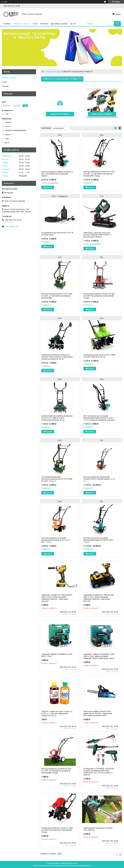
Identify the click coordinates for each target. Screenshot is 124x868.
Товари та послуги (53, 72)
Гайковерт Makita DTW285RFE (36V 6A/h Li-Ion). (57, 655)
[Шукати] (117, 24)
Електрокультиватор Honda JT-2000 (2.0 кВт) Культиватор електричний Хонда (57, 830)
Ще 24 (7, 143)
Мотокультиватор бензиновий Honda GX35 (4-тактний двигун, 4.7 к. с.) (99, 479)
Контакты (44, 24)
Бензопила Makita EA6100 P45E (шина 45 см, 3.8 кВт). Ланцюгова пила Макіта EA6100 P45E (98, 713)
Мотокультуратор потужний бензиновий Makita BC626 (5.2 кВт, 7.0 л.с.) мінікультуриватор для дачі (99, 418)
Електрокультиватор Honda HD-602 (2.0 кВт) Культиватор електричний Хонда (99, 296)
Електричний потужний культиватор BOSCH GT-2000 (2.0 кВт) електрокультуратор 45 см (57, 418)
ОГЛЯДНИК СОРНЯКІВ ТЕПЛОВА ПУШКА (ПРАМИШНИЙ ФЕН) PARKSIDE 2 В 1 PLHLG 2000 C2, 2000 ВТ (99, 772)
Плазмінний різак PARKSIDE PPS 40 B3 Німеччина (57, 234)
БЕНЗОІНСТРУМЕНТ (60, 114)
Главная (7, 24)
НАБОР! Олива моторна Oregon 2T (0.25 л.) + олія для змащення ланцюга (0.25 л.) (57, 713)
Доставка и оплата (59, 24)
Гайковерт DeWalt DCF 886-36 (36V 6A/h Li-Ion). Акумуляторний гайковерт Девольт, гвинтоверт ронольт (57, 598)
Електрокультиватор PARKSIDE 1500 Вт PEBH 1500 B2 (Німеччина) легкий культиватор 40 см (57, 357)
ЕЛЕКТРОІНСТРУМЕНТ (102, 114)
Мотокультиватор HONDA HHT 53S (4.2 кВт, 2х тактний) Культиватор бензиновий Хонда (99, 174)
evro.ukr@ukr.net (11, 227)
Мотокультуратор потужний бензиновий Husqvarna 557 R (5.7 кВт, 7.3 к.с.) (56, 540)
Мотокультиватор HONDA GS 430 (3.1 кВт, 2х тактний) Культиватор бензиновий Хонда (56, 771)
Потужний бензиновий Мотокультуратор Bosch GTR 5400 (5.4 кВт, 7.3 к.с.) (57, 479)
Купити (49, 187)
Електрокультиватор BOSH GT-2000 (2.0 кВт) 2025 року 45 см (99, 356)
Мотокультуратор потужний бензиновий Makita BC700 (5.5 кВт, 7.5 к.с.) (99, 540)
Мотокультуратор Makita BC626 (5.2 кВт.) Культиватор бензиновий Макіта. (57, 174)
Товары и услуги (20, 24)
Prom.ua (74, 863)
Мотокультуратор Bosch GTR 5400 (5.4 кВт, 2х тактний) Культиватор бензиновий (57, 296)
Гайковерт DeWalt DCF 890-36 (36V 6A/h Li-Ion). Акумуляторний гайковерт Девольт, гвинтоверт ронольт (99, 598)
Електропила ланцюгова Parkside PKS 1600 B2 (98, 829)
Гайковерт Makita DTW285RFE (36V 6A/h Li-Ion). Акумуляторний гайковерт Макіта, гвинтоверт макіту (99, 656)
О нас (35, 24)
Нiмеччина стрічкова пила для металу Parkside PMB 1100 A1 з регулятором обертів (97, 235)
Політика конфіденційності (81, 866)
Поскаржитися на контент (61, 866)
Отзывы (5, 86)
